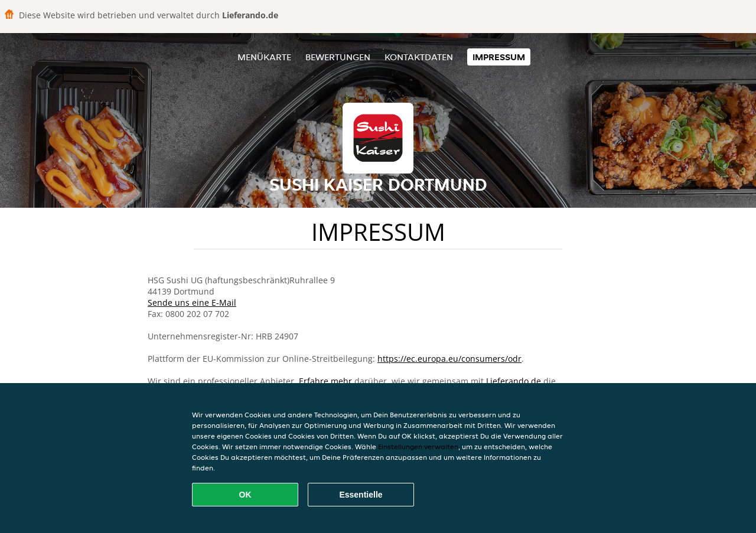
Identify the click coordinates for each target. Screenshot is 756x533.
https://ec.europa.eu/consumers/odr (449, 359)
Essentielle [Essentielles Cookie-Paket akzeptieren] (361, 495)
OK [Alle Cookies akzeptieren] (245, 495)
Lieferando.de (514, 381)
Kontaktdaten (419, 57)
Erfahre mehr (325, 381)
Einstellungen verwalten (418, 447)
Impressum (499, 57)
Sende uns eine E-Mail (192, 303)
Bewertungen (338, 57)
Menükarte (264, 57)
